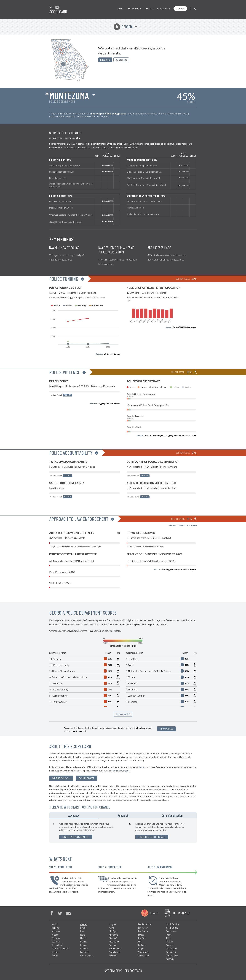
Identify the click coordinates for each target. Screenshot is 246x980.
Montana (113, 945)
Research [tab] (123, 815)
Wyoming (170, 959)
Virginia (170, 941)
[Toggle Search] (196, 9)
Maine (112, 928)
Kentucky (84, 948)
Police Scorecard (58, 9)
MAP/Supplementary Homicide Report (178, 569)
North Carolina (115, 948)
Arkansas (56, 931)
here (141, 767)
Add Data (67, 395)
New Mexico (143, 931)
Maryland (113, 924)
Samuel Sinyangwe (120, 771)
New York (142, 938)
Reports (149, 9)
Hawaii (83, 928)
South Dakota (172, 928)
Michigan (113, 931)
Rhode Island (143, 955)
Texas (169, 935)
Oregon (141, 948)
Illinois (83, 938)
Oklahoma (142, 945)
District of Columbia (61, 948)
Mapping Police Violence (109, 404)
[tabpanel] (123, 831)
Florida (55, 955)
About (121, 9)
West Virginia (172, 955)
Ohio (140, 941)
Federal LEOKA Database (184, 327)
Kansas (84, 945)
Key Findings (135, 9)
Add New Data (166, 729)
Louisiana (85, 952)
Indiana (84, 941)
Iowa (82, 931)
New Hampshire (144, 924)
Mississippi (114, 941)
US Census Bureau (112, 354)
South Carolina (173, 924)
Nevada (141, 935)
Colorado (56, 941)
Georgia (123, 27)
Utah (168, 938)
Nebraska (113, 955)
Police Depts (105, 60)
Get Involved (181, 913)
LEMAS (193, 435)
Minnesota (114, 935)
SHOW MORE (123, 714)
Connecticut (57, 945)
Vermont (170, 945)
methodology (61, 778)
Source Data (87, 778)
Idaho (83, 935)
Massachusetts (87, 955)
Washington (172, 948)
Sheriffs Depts (121, 60)
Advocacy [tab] (74, 815)
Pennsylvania (143, 952)
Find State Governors (76, 837)
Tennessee (171, 931)
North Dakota (115, 952)
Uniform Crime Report (154, 435)
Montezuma (69, 95)
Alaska (55, 924)
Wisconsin (171, 952)
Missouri (113, 938)
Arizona (55, 935)
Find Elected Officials (152, 837)
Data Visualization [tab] (172, 815)
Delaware (56, 952)
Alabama (56, 928)
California (56, 938)
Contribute (164, 9)
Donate (180, 9)
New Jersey (143, 928)
